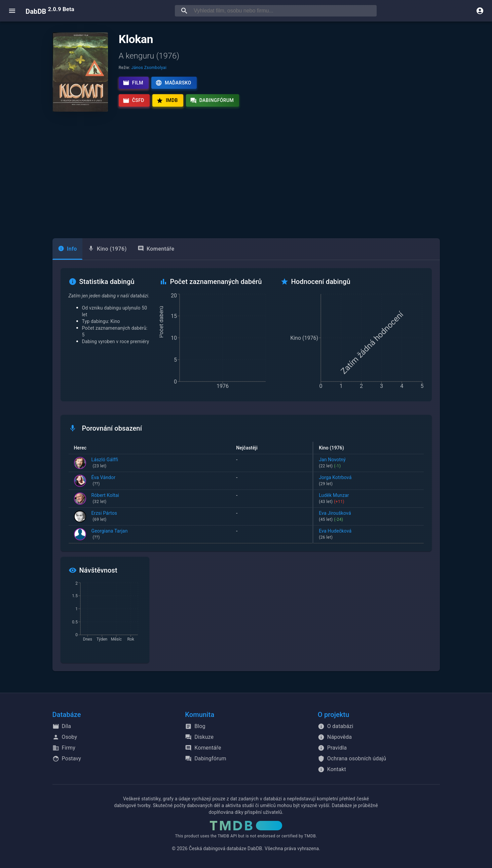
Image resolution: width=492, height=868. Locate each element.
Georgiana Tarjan (110, 535)
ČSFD (134, 101)
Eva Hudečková (368, 535)
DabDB (50, 11)
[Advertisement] (246, 175)
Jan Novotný (368, 463)
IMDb (167, 101)
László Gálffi (105, 463)
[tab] (67, 249)
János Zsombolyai (149, 68)
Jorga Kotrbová (368, 481)
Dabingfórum (212, 101)
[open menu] (12, 11)
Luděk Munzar (368, 499)
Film (133, 83)
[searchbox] (284, 11)
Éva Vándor (104, 481)
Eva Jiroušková (368, 517)
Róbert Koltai (105, 499)
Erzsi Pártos (104, 517)
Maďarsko (173, 83)
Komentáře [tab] (156, 249)
